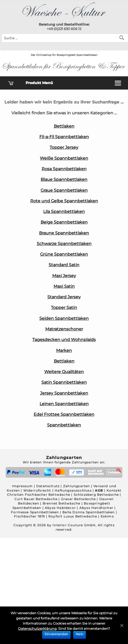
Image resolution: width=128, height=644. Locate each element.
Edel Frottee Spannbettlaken (64, 414)
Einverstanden (56, 634)
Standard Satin (64, 265)
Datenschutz (48, 486)
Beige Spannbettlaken (64, 222)
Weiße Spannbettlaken (64, 158)
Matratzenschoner (64, 329)
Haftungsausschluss (73, 490)
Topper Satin (64, 308)
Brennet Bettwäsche (62, 503)
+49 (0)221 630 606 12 (64, 29)
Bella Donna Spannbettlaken (88, 512)
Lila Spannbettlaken (64, 212)
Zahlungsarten (77, 486)
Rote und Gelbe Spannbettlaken (64, 201)
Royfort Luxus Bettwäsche (73, 516)
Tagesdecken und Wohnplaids (64, 340)
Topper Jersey (64, 147)
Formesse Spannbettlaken (35, 512)
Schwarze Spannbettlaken (64, 244)
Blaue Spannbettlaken (64, 179)
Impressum (22, 486)
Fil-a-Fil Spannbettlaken (64, 137)
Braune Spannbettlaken (64, 233)
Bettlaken (64, 126)
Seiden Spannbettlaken (64, 318)
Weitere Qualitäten (64, 372)
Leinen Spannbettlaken (64, 404)
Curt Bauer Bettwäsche (36, 499)
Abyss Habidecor (60, 508)
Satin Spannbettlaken (64, 382)
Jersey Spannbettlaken (64, 393)
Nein (80, 634)
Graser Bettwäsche (78, 499)
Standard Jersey (64, 297)
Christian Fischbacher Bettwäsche (39, 495)
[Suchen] (123, 37)
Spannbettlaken (64, 425)
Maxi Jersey (64, 276)
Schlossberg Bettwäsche (96, 495)
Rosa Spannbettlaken (64, 169)
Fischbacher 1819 (29, 516)
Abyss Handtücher (96, 508)
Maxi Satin (64, 286)
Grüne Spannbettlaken (64, 254)
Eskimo (107, 516)
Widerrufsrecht (37, 490)
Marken (64, 350)
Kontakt (114, 490)
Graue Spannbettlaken (64, 190)
